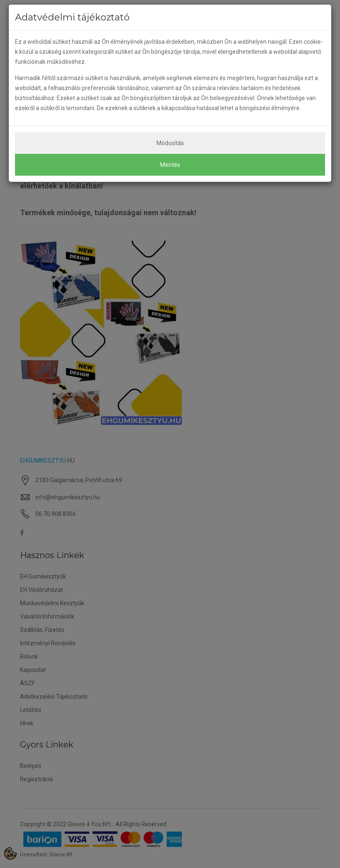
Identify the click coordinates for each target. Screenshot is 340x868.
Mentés (170, 165)
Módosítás (170, 143)
